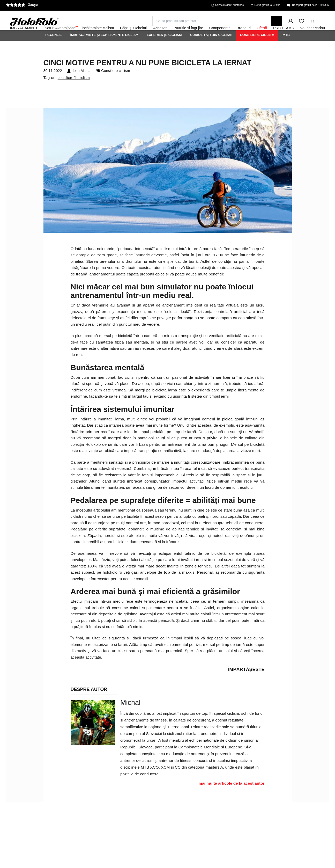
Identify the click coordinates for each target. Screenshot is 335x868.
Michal (86, 85)
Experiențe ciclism (164, 49)
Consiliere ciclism (257, 49)
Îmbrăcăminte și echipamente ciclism (104, 49)
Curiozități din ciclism (211, 49)
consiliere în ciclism (74, 92)
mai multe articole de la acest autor (231, 797)
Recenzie (54, 49)
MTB (286, 49)
